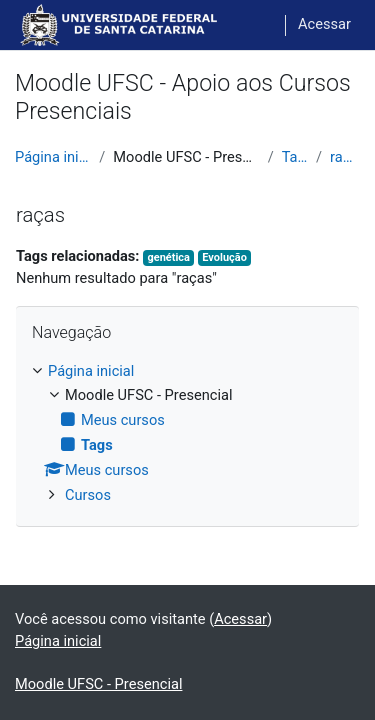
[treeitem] (187, 434)
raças (345, 157)
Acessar (324, 24)
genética (168, 257)
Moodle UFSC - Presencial (98, 684)
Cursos (88, 495)
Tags (295, 157)
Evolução (224, 257)
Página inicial (53, 157)
